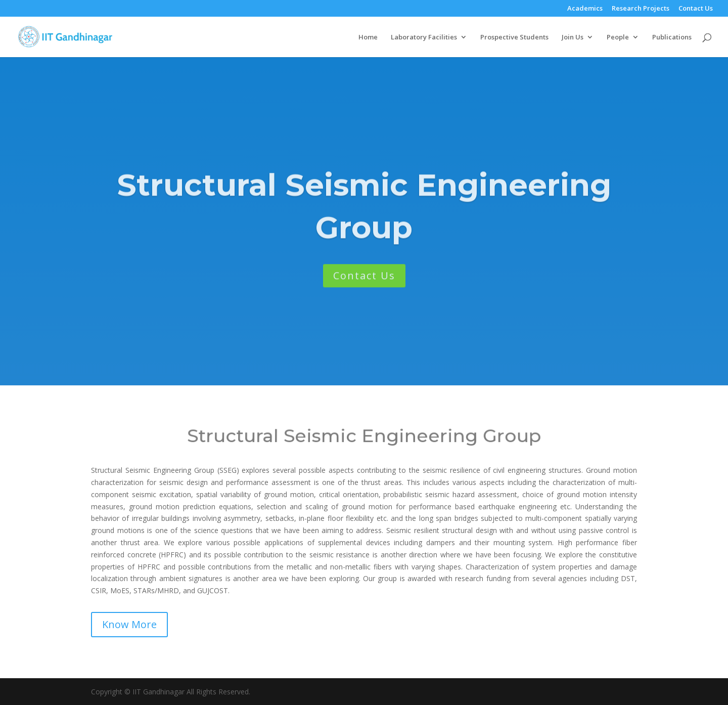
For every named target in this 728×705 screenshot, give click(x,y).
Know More (129, 624)
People (618, 37)
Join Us (573, 37)
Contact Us (696, 9)
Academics (585, 9)
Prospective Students (514, 37)
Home (368, 37)
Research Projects (641, 9)
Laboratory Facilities (424, 37)
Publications (672, 37)
